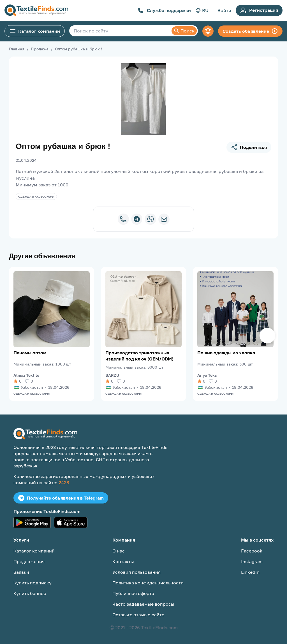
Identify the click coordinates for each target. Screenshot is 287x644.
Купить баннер (30, 593)
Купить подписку (33, 583)
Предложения (29, 561)
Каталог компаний (35, 31)
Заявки (21, 572)
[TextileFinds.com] (36, 10)
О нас (119, 551)
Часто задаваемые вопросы (143, 604)
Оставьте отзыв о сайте (138, 615)
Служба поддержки (164, 10)
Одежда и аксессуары (36, 196)
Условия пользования (136, 572)
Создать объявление (250, 31)
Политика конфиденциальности (148, 583)
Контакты (123, 561)
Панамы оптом (30, 353)
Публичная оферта (133, 593)
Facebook (252, 551)
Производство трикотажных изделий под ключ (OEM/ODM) (139, 356)
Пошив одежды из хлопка (226, 353)
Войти (224, 10)
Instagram (252, 561)
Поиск (184, 31)
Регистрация (259, 10)
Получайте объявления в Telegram (61, 498)
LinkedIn (250, 572)
